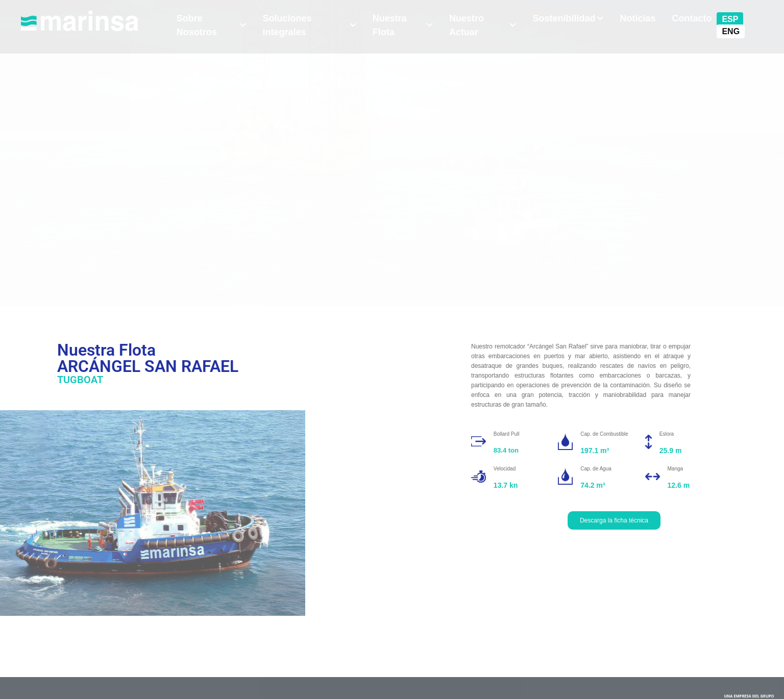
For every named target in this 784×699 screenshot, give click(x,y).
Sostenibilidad (568, 18)
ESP (730, 19)
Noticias (638, 18)
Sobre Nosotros (212, 25)
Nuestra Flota (403, 25)
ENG (731, 31)
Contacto (692, 18)
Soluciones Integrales (309, 25)
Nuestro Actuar (483, 25)
